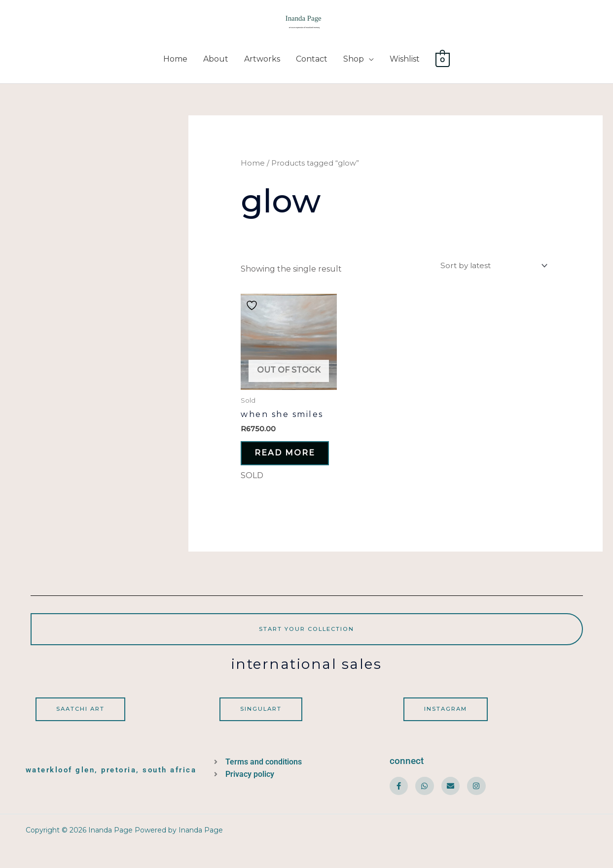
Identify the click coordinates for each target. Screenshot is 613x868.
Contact (312, 65)
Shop (354, 65)
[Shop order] (490, 272)
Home (175, 65)
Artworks (262, 65)
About (216, 65)
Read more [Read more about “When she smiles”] (276, 466)
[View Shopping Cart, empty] (443, 65)
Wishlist (405, 65)
